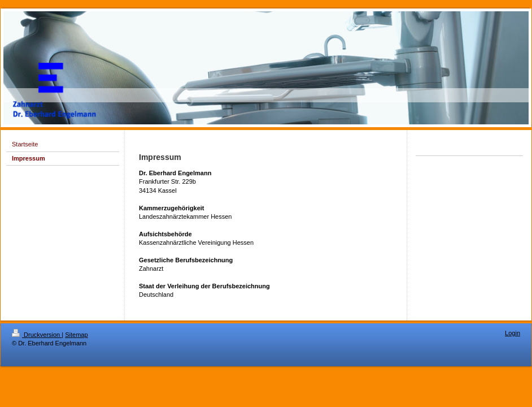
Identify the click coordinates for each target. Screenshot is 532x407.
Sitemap (76, 335)
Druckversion (37, 335)
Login (513, 333)
